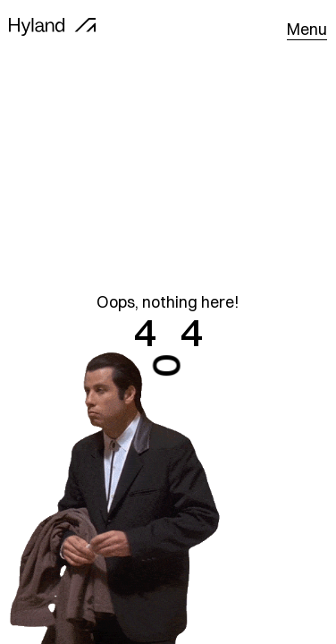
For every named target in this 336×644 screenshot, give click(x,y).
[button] (307, 29)
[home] (52, 29)
